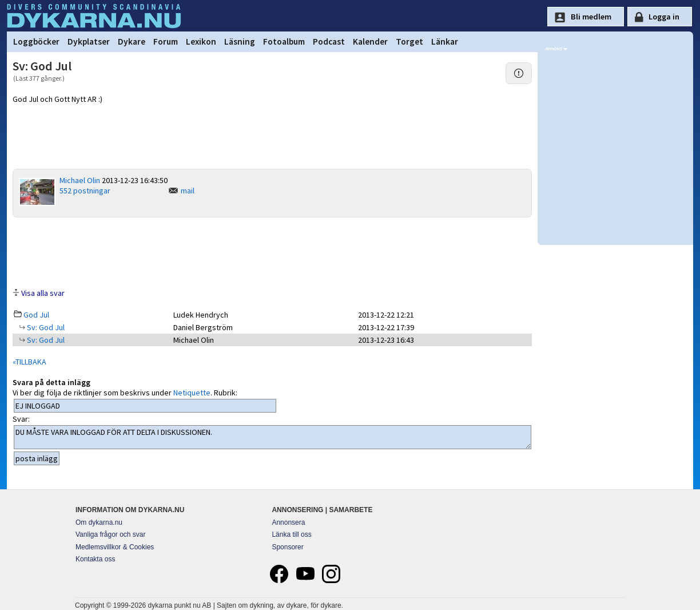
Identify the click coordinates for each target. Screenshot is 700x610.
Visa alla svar (43, 293)
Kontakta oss (95, 559)
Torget (409, 41)
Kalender (370, 41)
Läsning (240, 41)
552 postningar (85, 191)
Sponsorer (287, 547)
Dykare (132, 41)
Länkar (445, 41)
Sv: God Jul (45, 327)
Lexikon (201, 41)
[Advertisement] (272, 252)
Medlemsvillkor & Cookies (115, 547)
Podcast (329, 41)
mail (188, 191)
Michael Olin (80, 180)
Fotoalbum (284, 41)
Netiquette (192, 393)
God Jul (36, 315)
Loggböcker (36, 41)
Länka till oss (291, 534)
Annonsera (288, 522)
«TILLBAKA (29, 362)
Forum (166, 41)
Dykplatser (89, 41)
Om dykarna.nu (99, 522)
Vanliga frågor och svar (111, 534)
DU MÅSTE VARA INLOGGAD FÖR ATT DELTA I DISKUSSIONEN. (273, 437)
